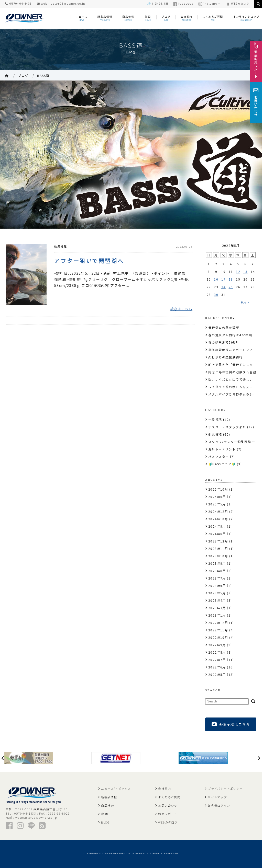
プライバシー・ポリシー (225, 789)
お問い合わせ (168, 806)
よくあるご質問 (169, 797)
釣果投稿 (61, 246)
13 (245, 271)
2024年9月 (217, 526)
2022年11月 (218, 630)
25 (231, 287)
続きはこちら (181, 310)
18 (231, 279)
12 (238, 271)
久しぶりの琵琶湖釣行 (225, 357)
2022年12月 (218, 623)
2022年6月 (217, 667)
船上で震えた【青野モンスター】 (234, 364)
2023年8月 (217, 571)
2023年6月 (217, 586)
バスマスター (219, 456)
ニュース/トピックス (116, 789)
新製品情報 (109, 797)
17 (223, 279)
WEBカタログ (238, 4)
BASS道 (43, 76)
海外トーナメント (222, 449)
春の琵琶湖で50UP (223, 342)
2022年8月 (217, 652)
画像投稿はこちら (231, 724)
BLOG (105, 823)
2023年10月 (218, 556)
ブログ (23, 76)
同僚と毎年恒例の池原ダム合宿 (232, 372)
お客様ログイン (219, 806)
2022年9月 (217, 645)
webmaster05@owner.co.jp (61, 4)
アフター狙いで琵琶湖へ (89, 261)
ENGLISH (162, 4)
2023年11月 (218, 548)
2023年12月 (218, 541)
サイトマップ (217, 797)
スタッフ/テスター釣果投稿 (230, 442)
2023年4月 (217, 600)
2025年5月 (217, 504)
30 (216, 294)
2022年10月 (218, 637)
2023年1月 (217, 615)
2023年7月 (217, 578)
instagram (210, 4)
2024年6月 (217, 534)
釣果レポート (168, 814)
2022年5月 (217, 674)
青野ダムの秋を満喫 (224, 327)
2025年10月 (218, 489)
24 (223, 287)
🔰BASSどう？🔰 (222, 464)
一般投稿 (215, 419)
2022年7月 (217, 660)
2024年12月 (218, 511)
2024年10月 (218, 519)
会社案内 (165, 789)
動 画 (105, 814)
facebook (183, 4)
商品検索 (107, 806)
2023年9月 (217, 563)
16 (216, 279)
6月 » (245, 302)
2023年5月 (217, 593)
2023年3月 (217, 608)
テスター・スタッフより (227, 427)
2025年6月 (217, 497)
